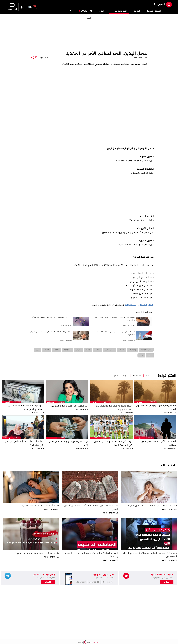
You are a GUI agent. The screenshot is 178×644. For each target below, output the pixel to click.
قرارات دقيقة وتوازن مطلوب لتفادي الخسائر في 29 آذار (51, 317)
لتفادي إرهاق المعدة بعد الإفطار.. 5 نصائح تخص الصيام (51, 332)
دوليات (140, 438)
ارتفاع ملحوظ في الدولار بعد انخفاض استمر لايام (69, 443)
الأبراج (101, 11)
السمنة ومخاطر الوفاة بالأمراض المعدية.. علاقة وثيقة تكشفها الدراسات (115, 319)
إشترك (48, 582)
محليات (140, 402)
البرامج (137, 11)
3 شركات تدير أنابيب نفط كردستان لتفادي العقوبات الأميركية (116, 333)
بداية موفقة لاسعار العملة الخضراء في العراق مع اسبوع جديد (26, 407)
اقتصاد (7, 402)
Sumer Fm (86, 11)
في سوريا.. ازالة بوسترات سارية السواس (70, 406)
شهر (116, 376)
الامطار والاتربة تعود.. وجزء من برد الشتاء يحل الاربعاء (156, 407)
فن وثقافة (51, 402)
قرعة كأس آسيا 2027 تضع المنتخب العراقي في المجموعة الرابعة (113, 443)
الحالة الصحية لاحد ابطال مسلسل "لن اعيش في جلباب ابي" (24, 443)
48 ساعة (137, 376)
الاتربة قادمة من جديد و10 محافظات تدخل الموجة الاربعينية (114, 408)
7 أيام (126, 376)
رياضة (96, 438)
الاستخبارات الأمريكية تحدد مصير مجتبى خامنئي (158, 443)
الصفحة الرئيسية (154, 11)
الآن (148, 376)
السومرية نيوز (119, 11)
